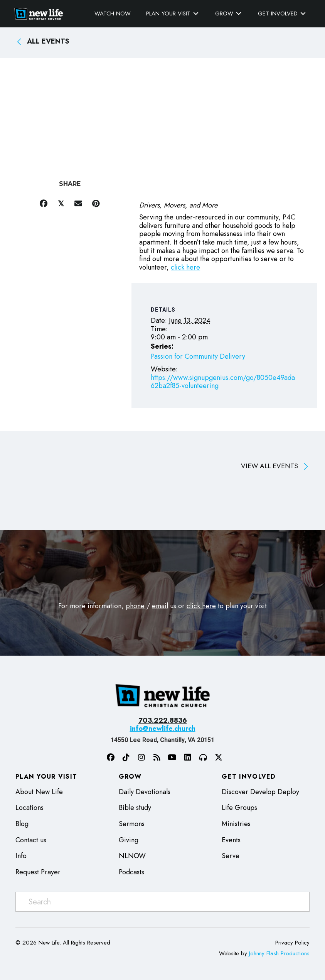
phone (135, 606)
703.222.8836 (163, 720)
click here (185, 267)
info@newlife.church (163, 729)
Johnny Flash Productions (279, 953)
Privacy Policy (292, 943)
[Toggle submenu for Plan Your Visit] (195, 13)
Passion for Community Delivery (198, 356)
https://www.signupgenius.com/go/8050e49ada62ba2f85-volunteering (223, 382)
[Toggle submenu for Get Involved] (302, 13)
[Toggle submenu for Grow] (237, 13)
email (160, 606)
